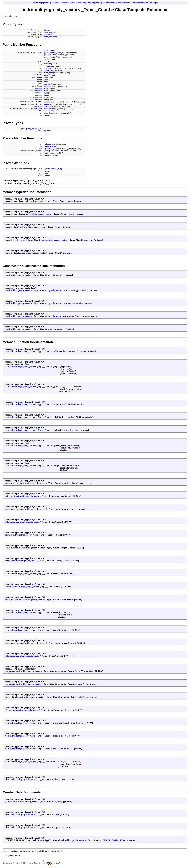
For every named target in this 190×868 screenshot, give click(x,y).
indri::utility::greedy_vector (38, 201)
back (46, 95)
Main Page (38, 3)
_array (46, 171)
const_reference (50, 37)
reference (48, 34)
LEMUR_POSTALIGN (52, 169)
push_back (48, 73)
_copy (46, 151)
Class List (80, 3)
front (46, 93)
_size (46, 173)
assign (47, 104)
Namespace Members (105, 3)
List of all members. (11, 16)
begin (46, 75)
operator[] (48, 84)
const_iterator (50, 32)
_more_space (49, 146)
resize (46, 68)
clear (46, 115)
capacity (47, 64)
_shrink (47, 153)
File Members (138, 3)
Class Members (123, 3)
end (45, 77)
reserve (47, 66)
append (47, 102)
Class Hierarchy (67, 3)
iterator (47, 30)
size (45, 62)
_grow (46, 149)
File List (90, 3)
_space (47, 176)
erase (46, 111)
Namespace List (51, 3)
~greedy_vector (50, 59)
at (45, 88)
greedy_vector (50, 50)
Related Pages (152, 3)
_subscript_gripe (51, 155)
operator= (48, 106)
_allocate (47, 144)
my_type (65, 55)
